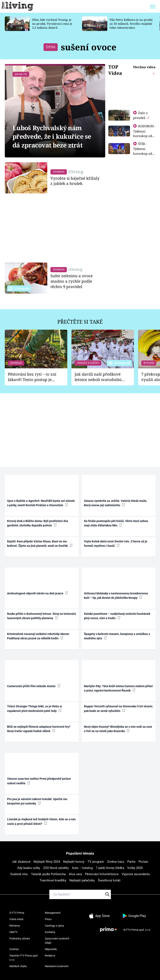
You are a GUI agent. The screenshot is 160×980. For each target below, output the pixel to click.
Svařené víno (19, 874)
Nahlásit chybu (18, 966)
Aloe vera (75, 874)
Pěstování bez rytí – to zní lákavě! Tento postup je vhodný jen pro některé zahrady (32, 377)
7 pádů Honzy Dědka (110, 868)
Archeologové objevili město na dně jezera (38, 593)
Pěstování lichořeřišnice (102, 874)
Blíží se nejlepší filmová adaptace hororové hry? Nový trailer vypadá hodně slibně (39, 729)
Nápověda (51, 949)
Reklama (15, 926)
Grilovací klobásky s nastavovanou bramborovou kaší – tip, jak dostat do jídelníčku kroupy (116, 596)
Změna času (116, 862)
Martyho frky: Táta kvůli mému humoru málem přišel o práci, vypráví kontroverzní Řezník (118, 688)
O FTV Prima (17, 913)
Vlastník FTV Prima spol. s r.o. (24, 958)
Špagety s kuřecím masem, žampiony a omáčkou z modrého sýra (117, 636)
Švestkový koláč (109, 880)
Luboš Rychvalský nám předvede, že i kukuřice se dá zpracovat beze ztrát (52, 136)
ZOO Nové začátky (56, 868)
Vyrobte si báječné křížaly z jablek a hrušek (75, 181)
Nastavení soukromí (57, 966)
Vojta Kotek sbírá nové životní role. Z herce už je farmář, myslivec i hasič (116, 544)
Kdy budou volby (29, 868)
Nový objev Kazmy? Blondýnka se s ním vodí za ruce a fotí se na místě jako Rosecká (118, 729)
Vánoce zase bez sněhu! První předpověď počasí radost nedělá (39, 781)
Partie (131, 862)
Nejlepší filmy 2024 (47, 862)
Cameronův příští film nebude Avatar (34, 686)
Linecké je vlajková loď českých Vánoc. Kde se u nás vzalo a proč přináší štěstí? (41, 821)
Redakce (50, 956)
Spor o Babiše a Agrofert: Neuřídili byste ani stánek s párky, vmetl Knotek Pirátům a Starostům (41, 503)
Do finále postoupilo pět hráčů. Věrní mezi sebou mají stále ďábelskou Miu (116, 523)
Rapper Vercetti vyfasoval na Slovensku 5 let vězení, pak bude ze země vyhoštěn (118, 708)
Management (53, 913)
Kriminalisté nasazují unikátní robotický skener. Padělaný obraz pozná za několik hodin (38, 636)
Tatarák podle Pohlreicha (48, 874)
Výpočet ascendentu (136, 874)
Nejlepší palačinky (82, 880)
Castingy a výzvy (54, 926)
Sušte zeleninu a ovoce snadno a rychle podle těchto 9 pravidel (72, 281)
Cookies (14, 949)
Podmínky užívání (20, 939)
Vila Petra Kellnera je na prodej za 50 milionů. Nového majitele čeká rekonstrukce (131, 24)
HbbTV (13, 932)
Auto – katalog (82, 868)
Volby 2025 (135, 868)
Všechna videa (144, 67)
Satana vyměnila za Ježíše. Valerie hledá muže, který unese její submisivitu (116, 503)
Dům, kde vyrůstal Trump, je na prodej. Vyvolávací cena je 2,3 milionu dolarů (52, 24)
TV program (96, 862)
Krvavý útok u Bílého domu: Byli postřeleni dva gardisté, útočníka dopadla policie (38, 523)
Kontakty (50, 932)
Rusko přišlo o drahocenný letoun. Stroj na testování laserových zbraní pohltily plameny (42, 616)
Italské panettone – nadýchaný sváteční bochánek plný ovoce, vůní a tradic (117, 616)
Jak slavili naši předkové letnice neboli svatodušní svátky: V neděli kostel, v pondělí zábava (98, 377)
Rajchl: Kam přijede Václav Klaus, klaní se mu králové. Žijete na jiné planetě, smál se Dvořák (40, 544)
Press (48, 919)
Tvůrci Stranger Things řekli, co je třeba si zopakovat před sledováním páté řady (34, 708)
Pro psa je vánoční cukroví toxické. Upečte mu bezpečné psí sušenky (37, 801)
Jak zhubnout (21, 862)
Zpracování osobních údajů (57, 941)
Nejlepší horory (74, 862)
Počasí (143, 862)
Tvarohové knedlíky (53, 880)
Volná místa (16, 919)
